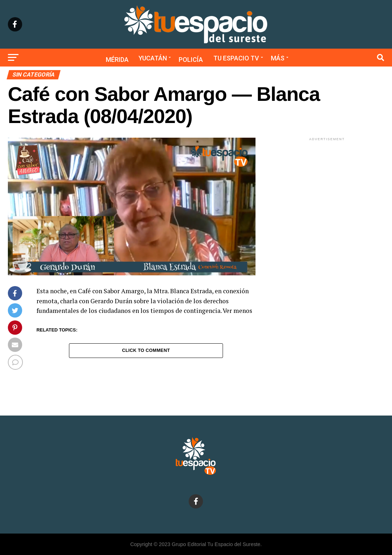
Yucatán (153, 58)
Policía (191, 60)
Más (278, 58)
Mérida (117, 60)
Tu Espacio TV (236, 58)
